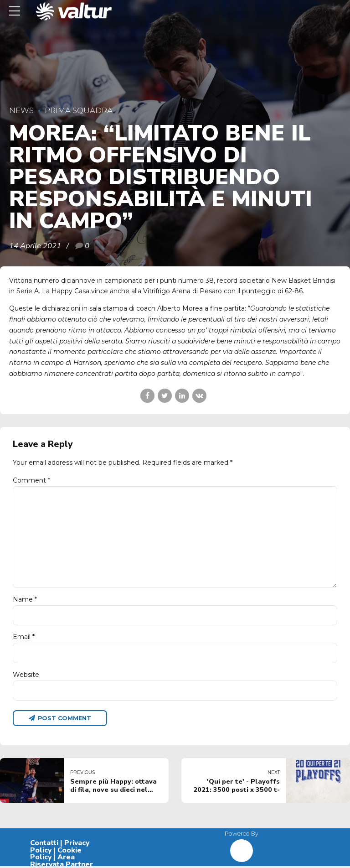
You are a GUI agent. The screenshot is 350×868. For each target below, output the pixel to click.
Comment (31, 480)
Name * (25, 601)
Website (26, 676)
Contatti (44, 845)
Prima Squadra (79, 110)
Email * (24, 639)
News (21, 110)
